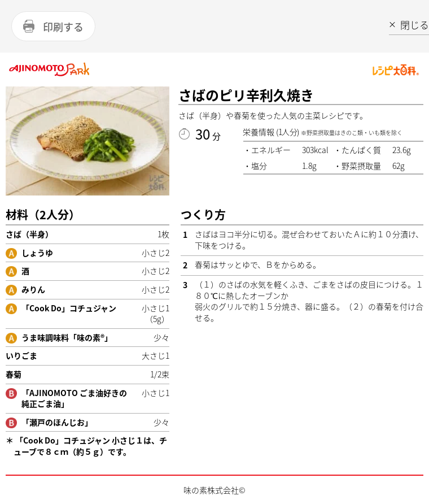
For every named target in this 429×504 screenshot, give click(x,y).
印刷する (63, 27)
